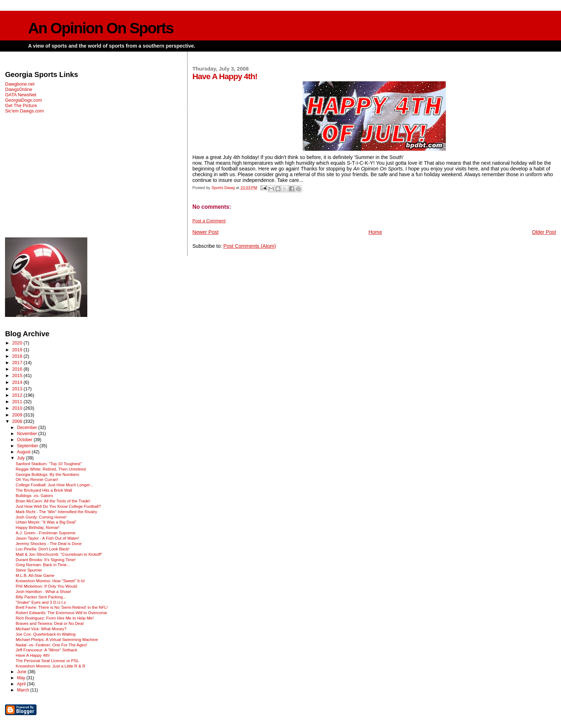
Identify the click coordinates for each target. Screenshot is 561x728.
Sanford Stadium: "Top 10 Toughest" (49, 464)
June (22, 672)
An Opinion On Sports (101, 28)
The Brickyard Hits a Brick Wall (44, 490)
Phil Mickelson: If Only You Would (47, 586)
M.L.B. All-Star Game (35, 575)
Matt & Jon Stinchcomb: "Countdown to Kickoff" (59, 554)
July (21, 458)
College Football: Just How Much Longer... (55, 485)
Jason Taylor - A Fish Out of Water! (48, 538)
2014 (18, 382)
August (24, 452)
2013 (18, 389)
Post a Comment (209, 221)
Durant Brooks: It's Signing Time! (46, 560)
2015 (18, 375)
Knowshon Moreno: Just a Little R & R (51, 666)
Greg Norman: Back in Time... (43, 565)
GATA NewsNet (21, 95)
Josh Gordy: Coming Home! (41, 517)
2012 (18, 395)
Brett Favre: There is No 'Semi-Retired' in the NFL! (62, 607)
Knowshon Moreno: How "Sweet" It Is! (50, 581)
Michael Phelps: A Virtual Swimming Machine (57, 640)
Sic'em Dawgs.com (24, 111)
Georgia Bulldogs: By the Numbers (48, 474)
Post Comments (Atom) (250, 246)
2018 (18, 356)
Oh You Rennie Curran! (37, 479)
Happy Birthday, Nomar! (38, 527)
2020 (18, 343)
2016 (18, 369)
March (23, 690)
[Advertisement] (90, 175)
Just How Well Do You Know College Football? (58, 506)
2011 (18, 402)
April (22, 684)
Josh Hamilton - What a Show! (43, 592)
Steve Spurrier (29, 570)
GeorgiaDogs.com (23, 100)
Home (375, 232)
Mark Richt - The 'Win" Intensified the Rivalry (57, 512)
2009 (18, 415)
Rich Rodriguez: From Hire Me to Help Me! (55, 618)
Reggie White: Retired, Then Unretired (51, 469)
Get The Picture (21, 105)
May (21, 678)
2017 (18, 363)
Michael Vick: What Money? (41, 629)
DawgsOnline (19, 89)
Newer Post (206, 232)
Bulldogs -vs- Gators (34, 496)
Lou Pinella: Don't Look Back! (43, 549)
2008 (18, 421)
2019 (18, 350)
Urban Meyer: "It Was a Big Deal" (46, 522)
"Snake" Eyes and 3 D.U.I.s (41, 602)
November (27, 434)
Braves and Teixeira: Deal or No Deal (50, 623)
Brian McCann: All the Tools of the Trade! (53, 501)
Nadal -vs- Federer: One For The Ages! (52, 645)
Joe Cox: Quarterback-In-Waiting (46, 634)
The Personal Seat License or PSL (47, 661)
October (25, 440)
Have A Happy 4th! (33, 655)
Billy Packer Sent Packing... (41, 597)
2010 (18, 408)
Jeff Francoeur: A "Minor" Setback (47, 650)
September (28, 446)
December (27, 428)
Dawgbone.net (20, 84)
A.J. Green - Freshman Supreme (46, 533)
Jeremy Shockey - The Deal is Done (49, 544)
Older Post (544, 232)
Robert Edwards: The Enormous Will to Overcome (62, 613)
